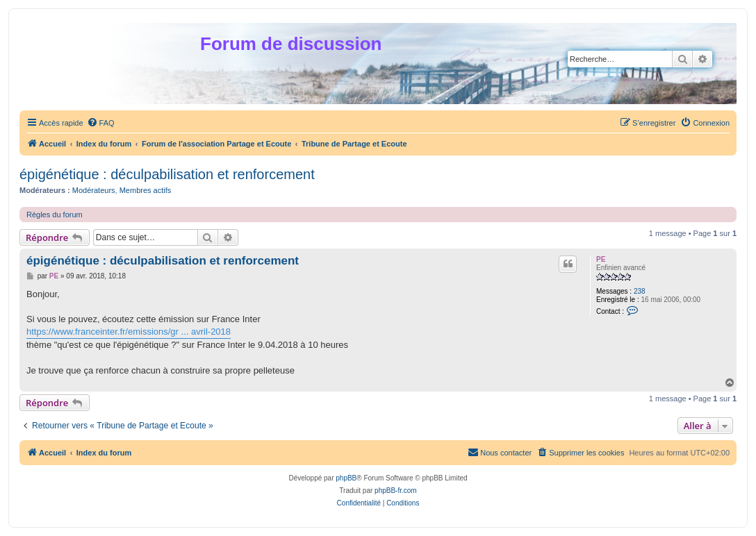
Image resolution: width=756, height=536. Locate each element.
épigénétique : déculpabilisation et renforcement (167, 174)
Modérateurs (94, 190)
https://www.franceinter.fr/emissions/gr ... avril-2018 (129, 332)
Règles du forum (55, 215)
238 (640, 291)
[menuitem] (101, 123)
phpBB (346, 478)
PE (601, 259)
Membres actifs (146, 190)
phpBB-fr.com (396, 491)
